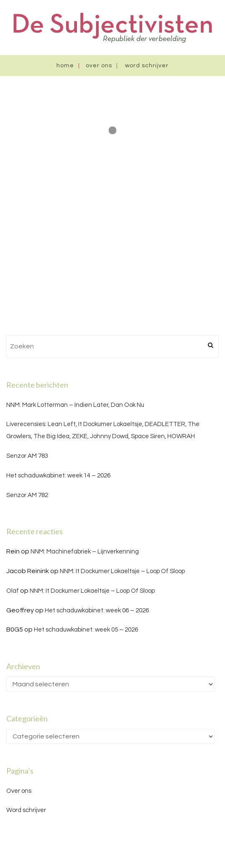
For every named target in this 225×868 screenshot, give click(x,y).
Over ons (99, 66)
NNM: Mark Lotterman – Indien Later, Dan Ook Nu (75, 405)
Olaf (13, 591)
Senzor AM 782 (27, 495)
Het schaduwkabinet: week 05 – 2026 (86, 630)
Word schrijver (147, 66)
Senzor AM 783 (27, 456)
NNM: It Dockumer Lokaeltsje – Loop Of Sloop (122, 571)
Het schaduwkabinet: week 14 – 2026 (58, 476)
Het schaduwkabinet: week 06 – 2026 (97, 610)
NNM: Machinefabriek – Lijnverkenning (85, 552)
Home (65, 66)
